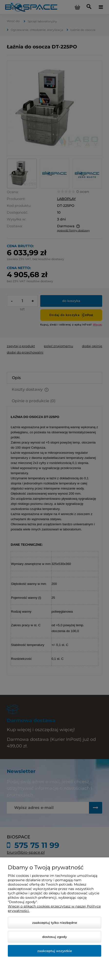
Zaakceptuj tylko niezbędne (55, 923)
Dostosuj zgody (54, 937)
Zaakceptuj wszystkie (55, 951)
